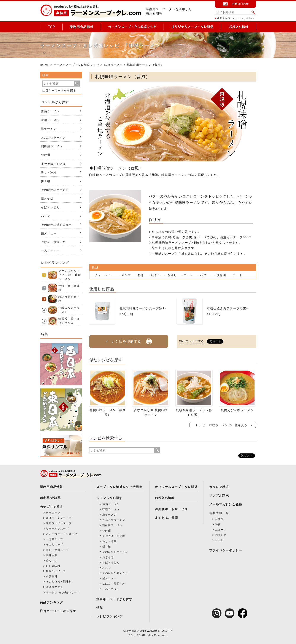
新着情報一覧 (219, 513)
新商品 (220, 519)
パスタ (46, 216)
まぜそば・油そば (53, 164)
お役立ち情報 (165, 498)
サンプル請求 (219, 496)
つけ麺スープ (55, 539)
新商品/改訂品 (50, 498)
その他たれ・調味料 (59, 582)
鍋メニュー (49, 233)
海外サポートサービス (171, 509)
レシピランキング (110, 616)
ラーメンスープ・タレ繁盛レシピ (76, 65)
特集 (100, 608)
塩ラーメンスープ (57, 529)
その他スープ (55, 545)
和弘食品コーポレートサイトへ (236, 18)
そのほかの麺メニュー (56, 225)
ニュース (221, 530)
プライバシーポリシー (226, 550)
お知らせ (221, 535)
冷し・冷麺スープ (57, 550)
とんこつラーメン (53, 138)
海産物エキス (55, 587)
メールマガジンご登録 (226, 504)
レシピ (220, 540)
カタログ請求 (219, 487)
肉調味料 (52, 576)
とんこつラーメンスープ (62, 534)
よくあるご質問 (166, 518)
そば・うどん (50, 207)
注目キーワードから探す (59, 91)
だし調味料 (53, 566)
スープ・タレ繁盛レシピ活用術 (119, 487)
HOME (45, 65)
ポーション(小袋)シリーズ (63, 592)
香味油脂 (52, 555)
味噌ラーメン (114, 65)
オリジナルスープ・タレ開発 (176, 487)
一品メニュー (50, 251)
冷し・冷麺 (49, 172)
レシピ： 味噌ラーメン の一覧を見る (222, 425)
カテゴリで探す (51, 507)
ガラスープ (53, 513)
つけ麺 (46, 155)
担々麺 (46, 181)
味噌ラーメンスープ (59, 523)
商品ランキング (51, 602)
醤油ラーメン (50, 111)
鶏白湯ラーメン (52, 146)
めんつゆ (52, 560)
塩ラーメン (49, 129)
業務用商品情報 (51, 487)
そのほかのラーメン (55, 190)
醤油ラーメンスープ (59, 518)
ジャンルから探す (110, 498)
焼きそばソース (56, 571)
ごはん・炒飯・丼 (53, 242)
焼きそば (47, 198)
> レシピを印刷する (129, 340)
